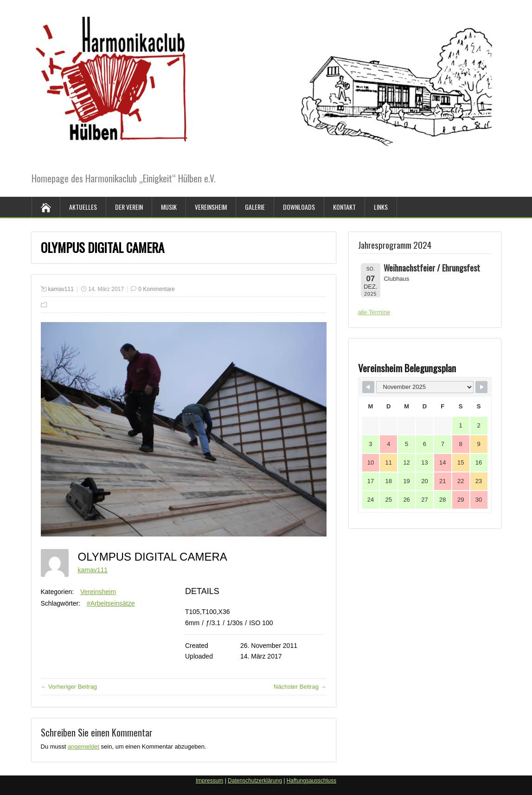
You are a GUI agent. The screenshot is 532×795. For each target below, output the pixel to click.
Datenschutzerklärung (255, 781)
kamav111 (61, 289)
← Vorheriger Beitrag (69, 687)
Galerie (255, 207)
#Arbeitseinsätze (111, 603)
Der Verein (129, 207)
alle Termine (374, 312)
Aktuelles (83, 207)
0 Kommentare (157, 289)
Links (381, 207)
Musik (169, 207)
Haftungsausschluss (311, 781)
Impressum (209, 781)
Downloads (299, 207)
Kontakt (344, 207)
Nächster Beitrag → (300, 687)
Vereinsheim (211, 207)
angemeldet (83, 747)
